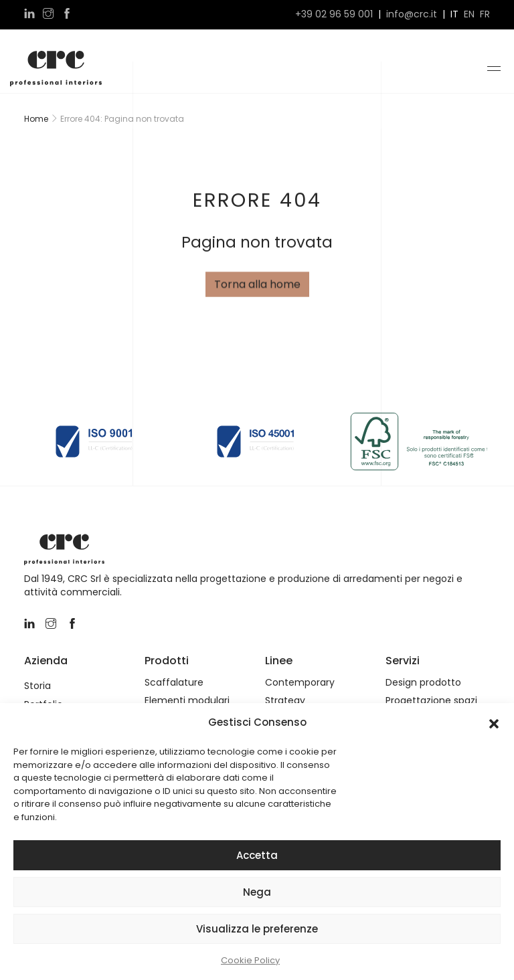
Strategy (285, 701)
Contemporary (300, 683)
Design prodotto (423, 683)
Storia (37, 686)
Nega (257, 892)
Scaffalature (174, 683)
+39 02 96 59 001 (334, 14)
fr (485, 14)
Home (36, 119)
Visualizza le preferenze (257, 929)
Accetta (257, 855)
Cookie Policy (250, 960)
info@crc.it (412, 14)
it (454, 14)
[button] (494, 722)
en (469, 14)
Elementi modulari (187, 701)
